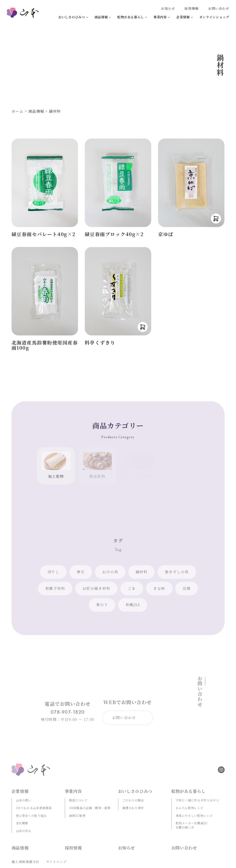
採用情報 (192, 8)
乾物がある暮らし (131, 17)
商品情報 (101, 17)
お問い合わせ (219, 8)
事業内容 (160, 17)
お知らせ (168, 8)
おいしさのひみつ (72, 17)
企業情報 (183, 17)
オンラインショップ (214, 17)
